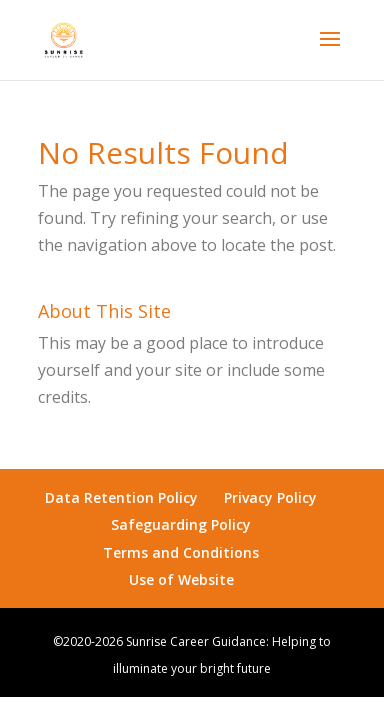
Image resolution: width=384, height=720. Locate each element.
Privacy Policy (270, 497)
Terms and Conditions (181, 552)
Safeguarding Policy (181, 524)
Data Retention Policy (121, 497)
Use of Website (181, 579)
